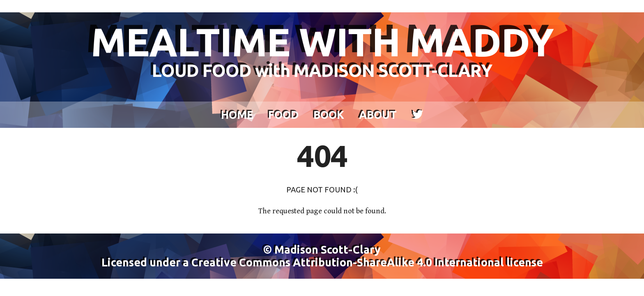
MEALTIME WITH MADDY (322, 50)
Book (329, 115)
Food (283, 115)
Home (237, 115)
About (378, 115)
